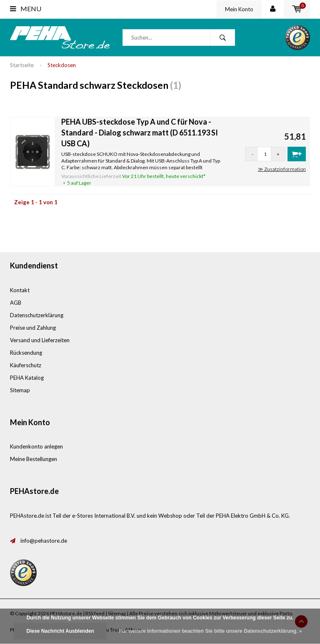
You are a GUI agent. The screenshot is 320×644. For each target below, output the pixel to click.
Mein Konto (239, 9)
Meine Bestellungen (34, 459)
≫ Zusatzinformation (282, 169)
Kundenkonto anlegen (36, 446)
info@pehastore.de (44, 541)
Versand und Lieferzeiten (40, 340)
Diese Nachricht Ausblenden (60, 631)
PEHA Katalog (27, 378)
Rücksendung (26, 353)
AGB (16, 303)
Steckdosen (62, 65)
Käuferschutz (26, 365)
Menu (26, 9)
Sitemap (20, 390)
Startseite (22, 65)
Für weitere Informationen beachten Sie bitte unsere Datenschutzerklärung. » (211, 631)
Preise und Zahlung (33, 328)
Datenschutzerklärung (37, 315)
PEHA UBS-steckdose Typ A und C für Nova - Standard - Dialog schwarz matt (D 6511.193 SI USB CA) (140, 132)
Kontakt (20, 290)
